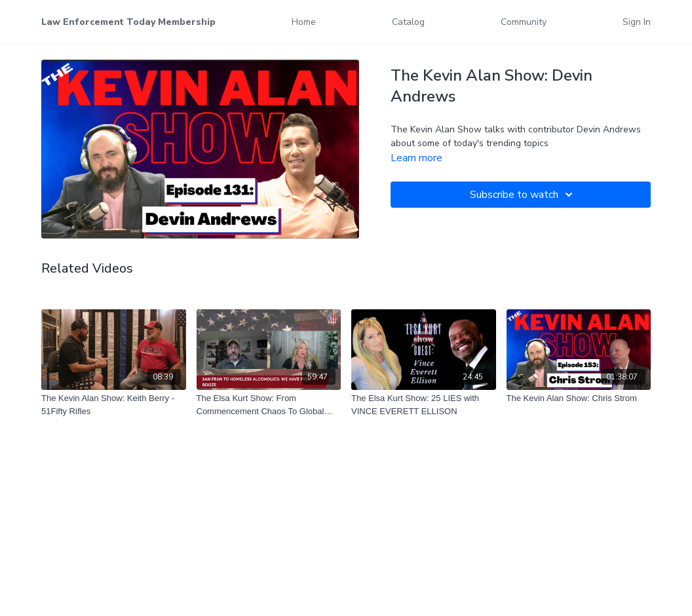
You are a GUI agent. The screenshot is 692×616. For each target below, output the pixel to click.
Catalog (408, 22)
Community (524, 22)
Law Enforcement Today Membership (128, 22)
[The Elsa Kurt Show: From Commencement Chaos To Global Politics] (269, 405)
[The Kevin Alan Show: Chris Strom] (579, 398)
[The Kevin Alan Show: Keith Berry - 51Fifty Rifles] (114, 405)
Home (304, 22)
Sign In (637, 22)
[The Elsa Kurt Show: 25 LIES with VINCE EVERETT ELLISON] (424, 405)
